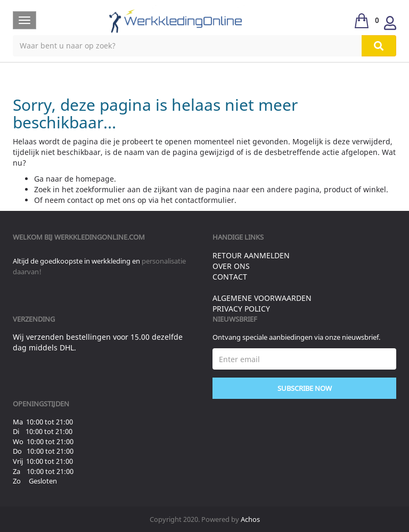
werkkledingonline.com (100, 237)
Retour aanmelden (251, 255)
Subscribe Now (305, 388)
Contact (230, 277)
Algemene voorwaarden (262, 298)
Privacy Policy (241, 309)
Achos (250, 519)
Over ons (231, 266)
